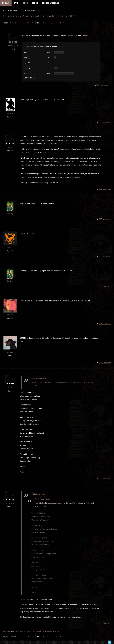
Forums (7, 16)
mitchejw (10, 503)
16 (28, 23)
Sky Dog (10, 214)
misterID (10, 114)
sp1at (10, 147)
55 (12, 318)
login (37, 10)
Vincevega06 (13, 46)
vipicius (10, 352)
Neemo (10, 248)
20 (47, 23)
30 (56, 23)
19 (43, 23)
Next (62, 23)
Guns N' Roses (23, 16)
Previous (13, 23)
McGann (10, 388)
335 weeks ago (102, 85)
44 (12, 151)
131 (12, 507)
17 (33, 23)
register (30, 10)
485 (12, 251)
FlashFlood (10, 315)
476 (12, 117)
